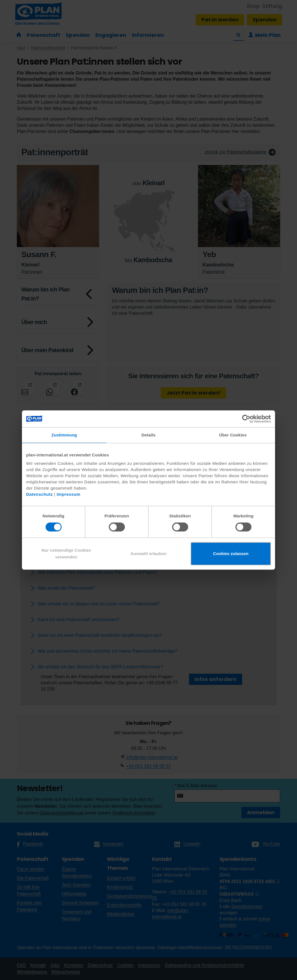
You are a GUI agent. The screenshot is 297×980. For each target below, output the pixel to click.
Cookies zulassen (231, 554)
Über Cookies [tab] (233, 435)
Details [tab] (148, 435)
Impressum (68, 494)
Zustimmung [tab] (64, 435)
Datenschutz (40, 494)
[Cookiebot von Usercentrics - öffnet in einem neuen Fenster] (246, 419)
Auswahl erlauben (148, 554)
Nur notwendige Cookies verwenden (66, 554)
